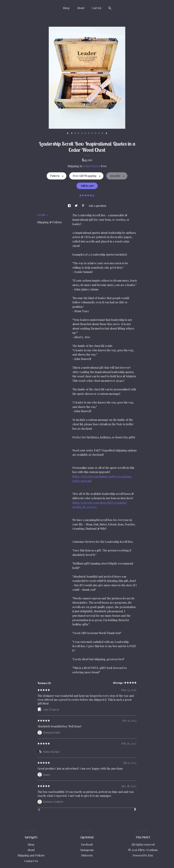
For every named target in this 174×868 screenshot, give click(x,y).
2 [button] (75, 133)
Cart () (96, 8)
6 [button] (89, 133)
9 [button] (99, 133)
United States (91, 166)
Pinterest (87, 855)
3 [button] (79, 133)
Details (43, 215)
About (81, 8)
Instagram (87, 850)
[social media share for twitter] (77, 206)
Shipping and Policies (31, 855)
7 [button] (92, 133)
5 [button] (85, 133)
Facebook (87, 844)
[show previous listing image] (68, 133)
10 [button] (102, 133)
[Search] (110, 9)
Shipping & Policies (49, 222)
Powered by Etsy (143, 855)
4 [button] (82, 133)
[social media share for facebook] (70, 206)
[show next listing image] (106, 133)
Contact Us (31, 861)
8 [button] (95, 133)
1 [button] (72, 133)
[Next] (135, 810)
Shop (66, 8)
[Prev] (39, 810)
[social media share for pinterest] (83, 206)
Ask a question (97, 206)
